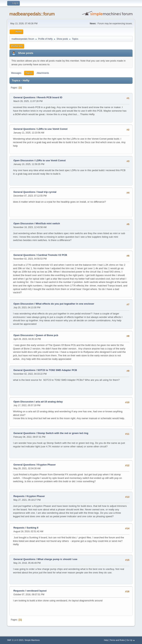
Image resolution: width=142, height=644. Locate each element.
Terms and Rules (117, 640)
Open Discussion (23, 160)
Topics (29, 73)
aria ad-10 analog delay (49, 402)
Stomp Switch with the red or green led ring (63, 433)
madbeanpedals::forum (32, 14)
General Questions (24, 97)
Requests (19, 496)
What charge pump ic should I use (57, 559)
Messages (16, 73)
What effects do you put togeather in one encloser (65, 304)
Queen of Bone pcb (47, 335)
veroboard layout (37, 591)
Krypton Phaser (47, 465)
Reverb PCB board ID (50, 97)
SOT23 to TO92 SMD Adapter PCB (57, 370)
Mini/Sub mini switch (48, 223)
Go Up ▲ (131, 640)
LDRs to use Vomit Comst (52, 129)
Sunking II (33, 528)
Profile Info (17, 46)
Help (106, 640)
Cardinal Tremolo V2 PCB (52, 255)
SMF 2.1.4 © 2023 (15, 640)
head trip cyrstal (47, 192)
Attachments (43, 73)
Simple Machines (32, 640)
